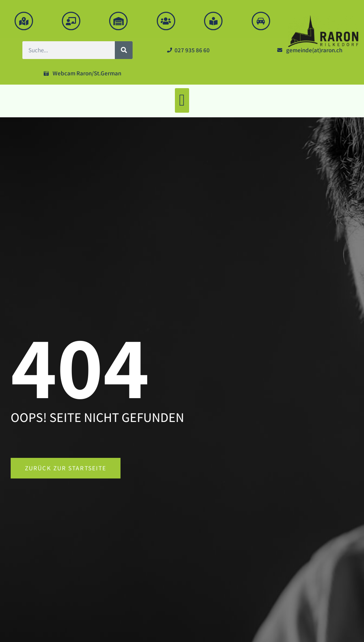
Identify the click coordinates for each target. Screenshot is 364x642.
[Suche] (124, 50)
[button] (182, 100)
